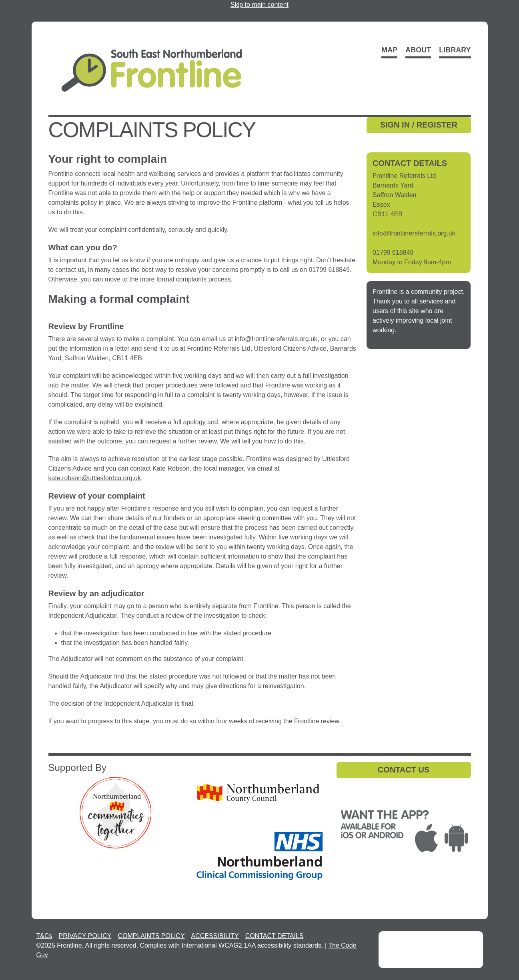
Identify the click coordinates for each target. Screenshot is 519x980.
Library (455, 50)
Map (389, 50)
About (418, 50)
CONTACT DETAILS (275, 936)
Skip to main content (259, 5)
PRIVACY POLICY (85, 936)
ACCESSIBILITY (215, 936)
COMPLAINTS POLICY (151, 936)
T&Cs (44, 936)
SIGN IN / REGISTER (419, 125)
